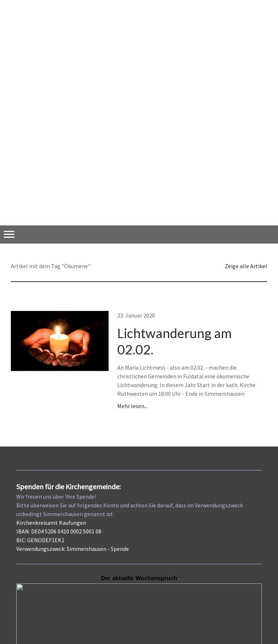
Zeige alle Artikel (246, 266)
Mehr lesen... (132, 406)
